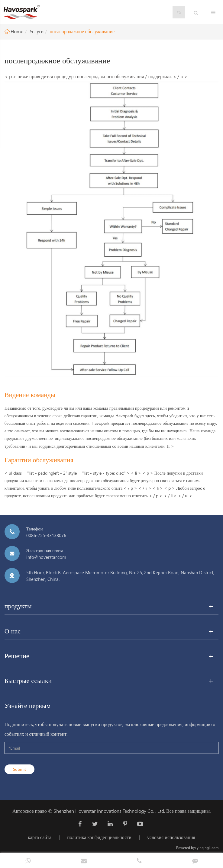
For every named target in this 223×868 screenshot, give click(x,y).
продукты (18, 606)
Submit (19, 769)
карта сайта (40, 837)
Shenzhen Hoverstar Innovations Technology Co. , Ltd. (109, 811)
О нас (13, 631)
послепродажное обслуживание (82, 31)
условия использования (171, 837)
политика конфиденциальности (99, 837)
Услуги (37, 31)
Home (17, 31)
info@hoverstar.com (46, 557)
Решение (17, 655)
